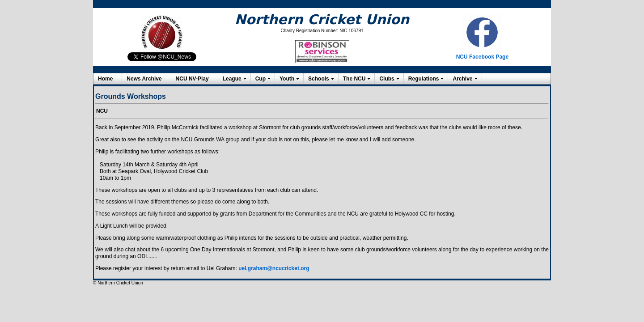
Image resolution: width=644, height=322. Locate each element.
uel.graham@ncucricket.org (274, 268)
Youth (287, 79)
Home (105, 79)
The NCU (354, 79)
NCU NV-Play (192, 79)
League (232, 79)
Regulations (424, 79)
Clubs (387, 79)
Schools (319, 79)
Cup (261, 79)
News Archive (144, 79)
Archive (462, 79)
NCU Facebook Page (482, 57)
